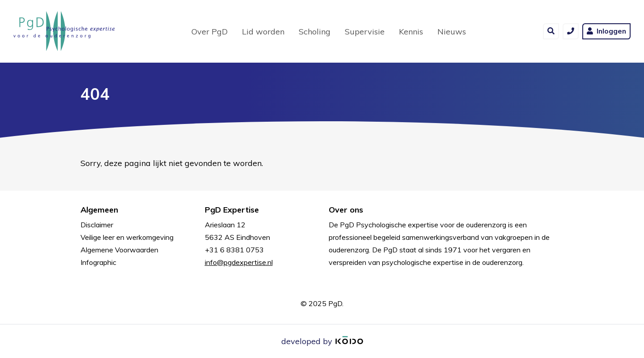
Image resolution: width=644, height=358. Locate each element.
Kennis (411, 32)
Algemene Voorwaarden (119, 250)
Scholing (315, 32)
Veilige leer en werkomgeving (127, 237)
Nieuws (452, 32)
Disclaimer (97, 225)
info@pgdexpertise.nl (239, 262)
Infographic (98, 262)
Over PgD (210, 32)
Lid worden (263, 32)
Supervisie (365, 32)
